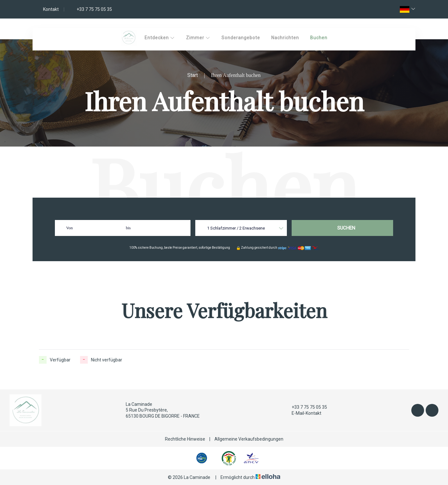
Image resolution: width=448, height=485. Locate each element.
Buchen (319, 38)
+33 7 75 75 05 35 (306, 407)
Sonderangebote (241, 38)
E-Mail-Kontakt (303, 413)
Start (193, 75)
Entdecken (160, 38)
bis (128, 228)
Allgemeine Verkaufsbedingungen (249, 439)
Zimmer (198, 38)
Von (69, 228)
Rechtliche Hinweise (185, 439)
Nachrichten (285, 38)
